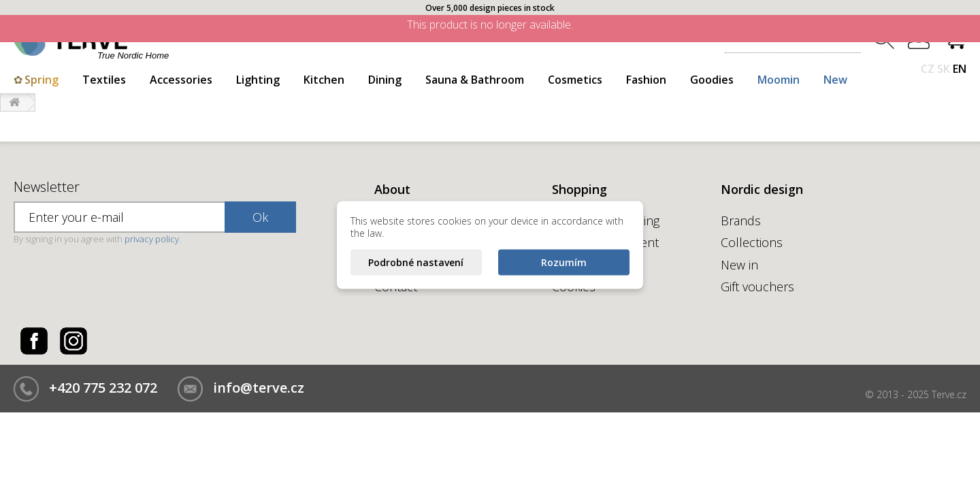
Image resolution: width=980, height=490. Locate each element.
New (835, 80)
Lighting (258, 80)
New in (739, 265)
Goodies (712, 80)
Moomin (779, 80)
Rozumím (564, 262)
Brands (741, 220)
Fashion (646, 80)
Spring (42, 80)
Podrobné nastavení (416, 262)
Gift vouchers (757, 287)
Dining (385, 80)
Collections (752, 242)
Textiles (104, 80)
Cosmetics (575, 80)
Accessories (181, 80)
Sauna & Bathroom (475, 80)
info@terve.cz (259, 388)
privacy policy (152, 239)
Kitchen (324, 80)
